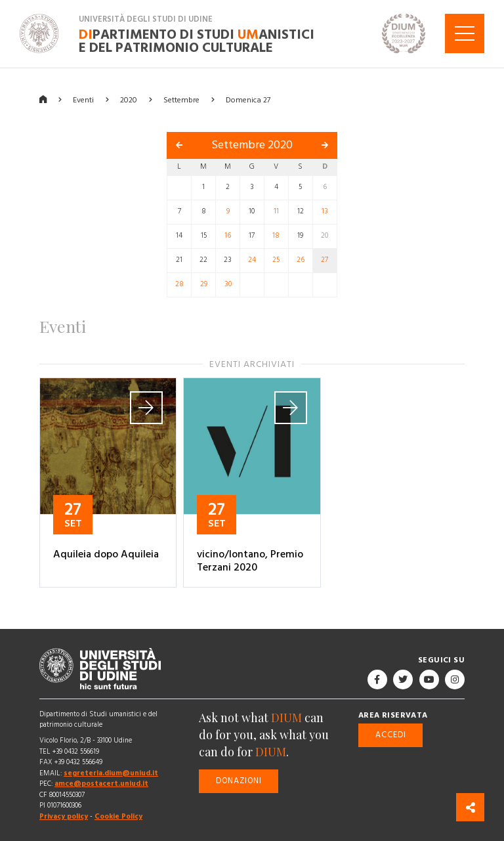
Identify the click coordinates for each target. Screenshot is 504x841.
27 (325, 260)
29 (204, 284)
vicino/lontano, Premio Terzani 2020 (250, 561)
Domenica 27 (248, 99)
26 (301, 260)
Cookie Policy (118, 816)
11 (276, 211)
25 (276, 260)
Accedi (391, 734)
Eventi (83, 99)
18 (276, 236)
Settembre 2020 (252, 145)
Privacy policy (64, 816)
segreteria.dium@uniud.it (111, 773)
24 (252, 260)
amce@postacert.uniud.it (101, 784)
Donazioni (239, 780)
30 (228, 284)
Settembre (181, 99)
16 (228, 236)
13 (325, 211)
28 (179, 284)
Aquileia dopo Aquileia (106, 554)
